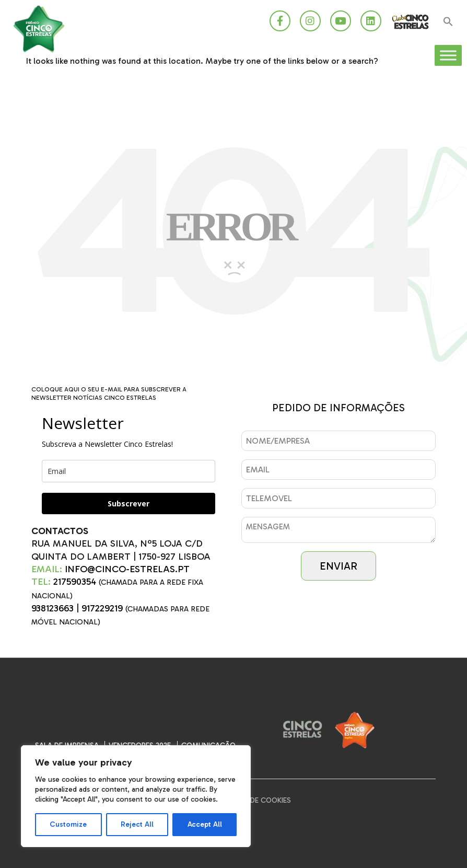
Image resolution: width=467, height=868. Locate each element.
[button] (448, 22)
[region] (136, 796)
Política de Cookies (254, 800)
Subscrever (129, 504)
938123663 (52, 608)
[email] (129, 471)
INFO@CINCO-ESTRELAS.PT (127, 569)
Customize (68, 824)
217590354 (75, 582)
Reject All (137, 824)
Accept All (205, 824)
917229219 (102, 608)
